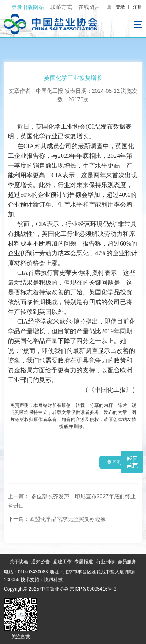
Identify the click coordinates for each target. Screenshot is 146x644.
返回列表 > (119, 462)
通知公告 (40, 562)
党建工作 (62, 562)
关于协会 (19, 562)
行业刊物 (106, 562)
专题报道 (84, 562)
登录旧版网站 (28, 7)
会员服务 (127, 562)
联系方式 (61, 7)
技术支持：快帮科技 (41, 580)
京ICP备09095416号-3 (93, 589)
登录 (120, 7)
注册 (137, 7)
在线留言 (89, 7)
